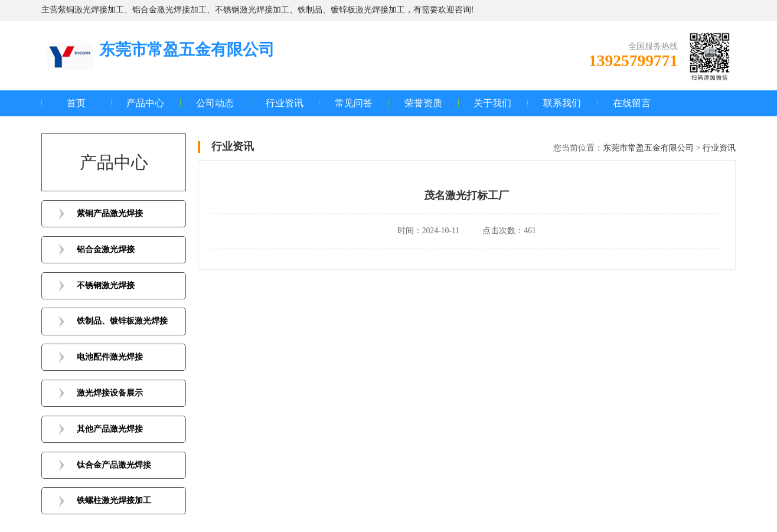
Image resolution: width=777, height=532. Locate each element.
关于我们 (492, 103)
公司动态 (215, 103)
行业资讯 (285, 103)
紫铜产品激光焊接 (110, 213)
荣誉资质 (423, 103)
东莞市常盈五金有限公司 (648, 148)
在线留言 (632, 103)
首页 (76, 103)
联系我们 (562, 103)
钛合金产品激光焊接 (114, 465)
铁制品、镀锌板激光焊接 (122, 321)
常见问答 (354, 103)
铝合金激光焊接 (106, 249)
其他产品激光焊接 (110, 429)
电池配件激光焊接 (110, 357)
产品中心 (145, 103)
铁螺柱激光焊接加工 (114, 500)
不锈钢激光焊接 (106, 285)
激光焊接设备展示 (110, 393)
